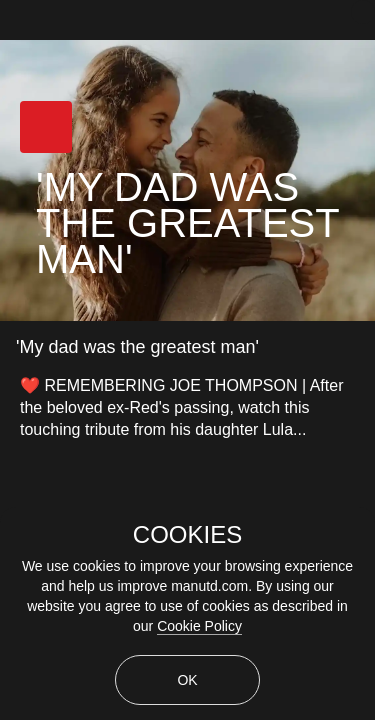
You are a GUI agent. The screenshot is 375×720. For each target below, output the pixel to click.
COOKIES (187, 535)
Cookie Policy (199, 626)
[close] (363, 12)
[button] (46, 127)
